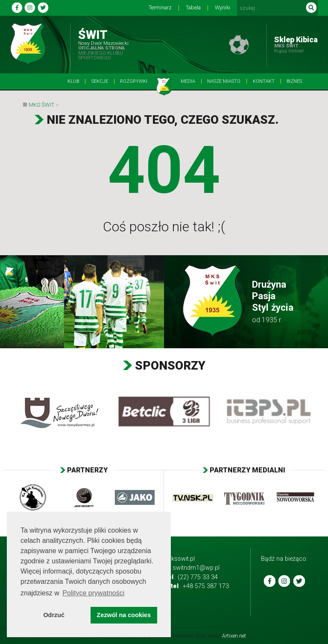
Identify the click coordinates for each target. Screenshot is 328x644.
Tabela (193, 8)
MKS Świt (41, 105)
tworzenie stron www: (209, 636)
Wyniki (223, 8)
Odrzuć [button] (54, 615)
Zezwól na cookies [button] (124, 615)
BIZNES (294, 81)
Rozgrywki (134, 81)
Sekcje (100, 81)
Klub (73, 81)
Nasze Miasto (224, 81)
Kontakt (264, 81)
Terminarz (160, 8)
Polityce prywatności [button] (93, 593)
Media (188, 81)
